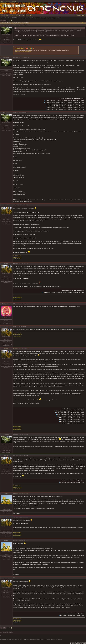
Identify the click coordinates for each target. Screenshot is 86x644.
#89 (14, 434)
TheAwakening (6, 304)
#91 (14, 494)
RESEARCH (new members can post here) (21, 18)
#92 (14, 517)
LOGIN (77, 1)
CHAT (2, 1)
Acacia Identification (18, 257)
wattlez (6, 494)
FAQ (2, 15)
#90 (14, 455)
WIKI (7, 15)
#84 (14, 205)
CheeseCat (6, 25)
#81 (14, 25)
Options (84, 23)
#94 (14, 578)
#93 (14, 540)
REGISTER (83, 1)
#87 (14, 327)
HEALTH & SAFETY (15, 15)
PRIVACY (8, 1)
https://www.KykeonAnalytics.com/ (23, 52)
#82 (14, 58)
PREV (4, 21)
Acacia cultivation (17, 259)
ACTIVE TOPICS (81, 15)
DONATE (14, 1)
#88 (14, 349)
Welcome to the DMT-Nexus (6, 18)
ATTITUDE (29, 15)
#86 (14, 304)
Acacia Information (17, 256)
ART (23, 15)
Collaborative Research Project (37, 18)
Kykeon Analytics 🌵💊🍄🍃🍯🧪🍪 (24, 48)
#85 (14, 264)
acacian (6, 205)
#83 (14, 113)
